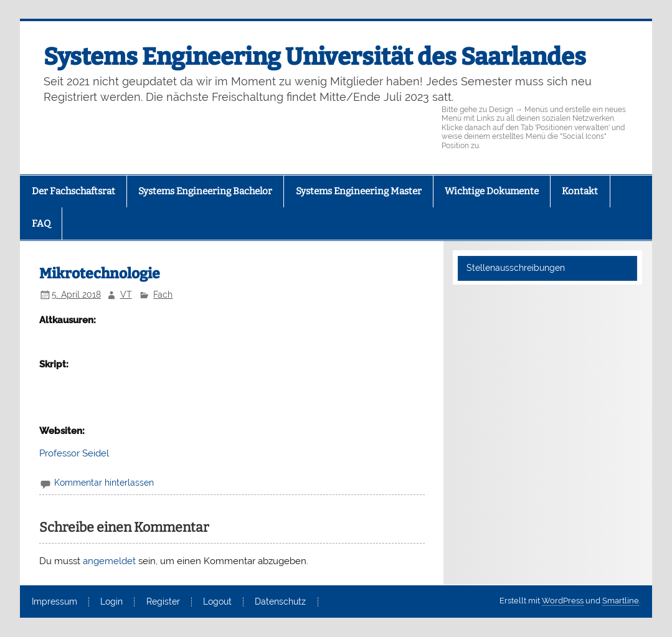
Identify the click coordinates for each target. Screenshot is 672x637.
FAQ (41, 224)
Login (111, 602)
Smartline (621, 601)
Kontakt (580, 191)
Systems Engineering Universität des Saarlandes (315, 57)
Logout (217, 602)
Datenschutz (280, 602)
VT (126, 295)
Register (163, 602)
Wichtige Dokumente (492, 191)
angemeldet (109, 561)
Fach (163, 295)
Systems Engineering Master (359, 191)
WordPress (563, 601)
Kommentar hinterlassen (104, 483)
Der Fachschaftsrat (73, 191)
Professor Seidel (74, 453)
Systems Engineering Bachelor (205, 191)
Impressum (54, 602)
